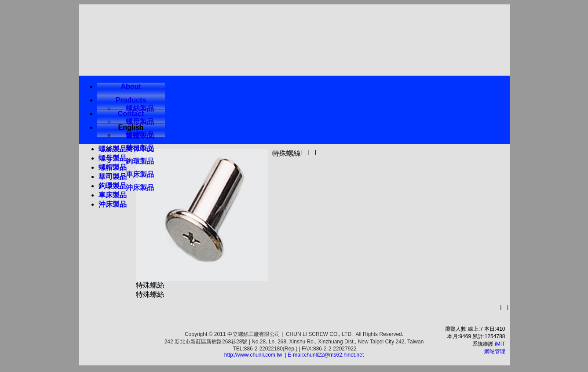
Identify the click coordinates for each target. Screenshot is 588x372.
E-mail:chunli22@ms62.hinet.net (326, 355)
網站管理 (495, 351)
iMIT (500, 344)
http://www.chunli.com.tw (253, 355)
